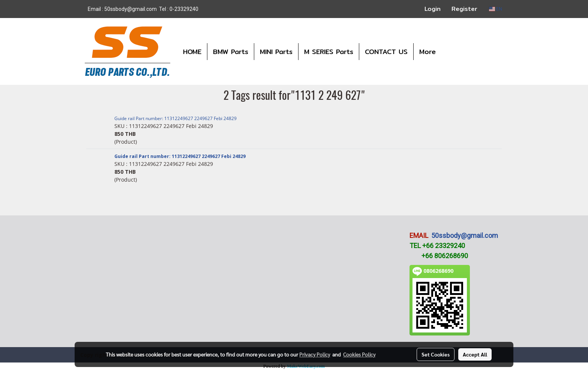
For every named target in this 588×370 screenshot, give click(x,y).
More (427, 52)
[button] (448, 51)
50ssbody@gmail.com (465, 235)
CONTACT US (386, 52)
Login (433, 9)
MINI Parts (276, 52)
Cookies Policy (359, 354)
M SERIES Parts (329, 52)
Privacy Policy (315, 354)
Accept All (475, 354)
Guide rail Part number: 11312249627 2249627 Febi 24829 (175, 118)
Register (464, 9)
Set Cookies (436, 354)
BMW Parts (231, 52)
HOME (192, 52)
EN (496, 9)
